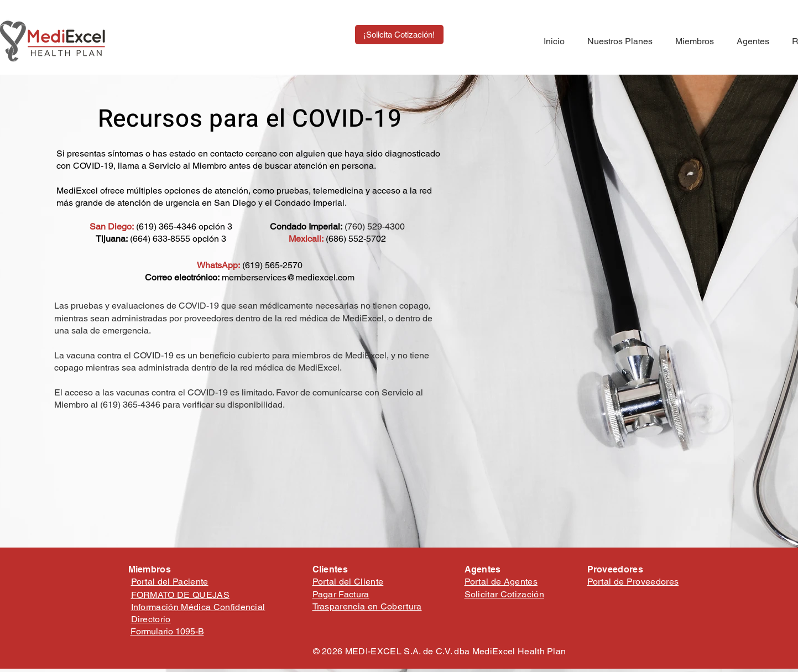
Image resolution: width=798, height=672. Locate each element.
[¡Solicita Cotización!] (399, 35)
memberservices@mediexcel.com (288, 277)
